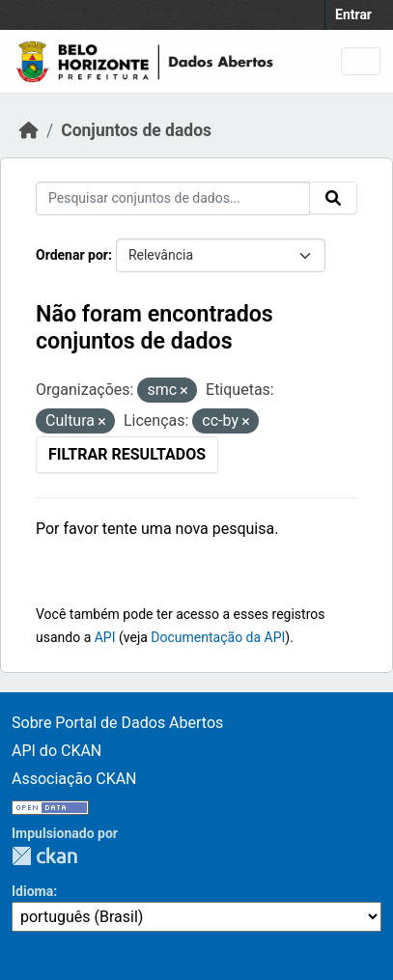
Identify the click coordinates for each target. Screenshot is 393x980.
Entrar (353, 14)
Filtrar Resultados (127, 454)
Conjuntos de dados (136, 130)
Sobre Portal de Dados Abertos (117, 723)
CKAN (44, 856)
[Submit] (333, 198)
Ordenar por (72, 255)
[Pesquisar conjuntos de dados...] (173, 198)
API (105, 637)
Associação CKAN (74, 779)
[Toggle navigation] (361, 61)
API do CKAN (56, 751)
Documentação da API (218, 637)
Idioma (32, 891)
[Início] (29, 130)
